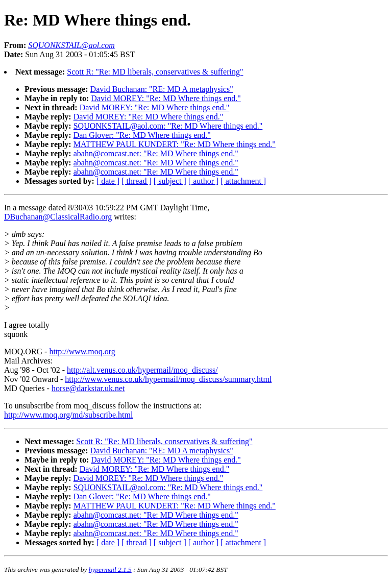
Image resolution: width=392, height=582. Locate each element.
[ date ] (108, 181)
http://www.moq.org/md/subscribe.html (68, 415)
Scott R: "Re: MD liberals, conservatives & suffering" (155, 72)
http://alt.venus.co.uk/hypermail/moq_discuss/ (142, 370)
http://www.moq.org (82, 351)
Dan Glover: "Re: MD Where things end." (142, 135)
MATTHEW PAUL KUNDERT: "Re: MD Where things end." (175, 144)
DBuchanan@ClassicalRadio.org (58, 217)
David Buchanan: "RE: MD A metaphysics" (162, 89)
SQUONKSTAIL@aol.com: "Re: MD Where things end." (168, 126)
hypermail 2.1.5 (110, 569)
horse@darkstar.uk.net (88, 388)
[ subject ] (170, 181)
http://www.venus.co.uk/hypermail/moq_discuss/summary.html (168, 379)
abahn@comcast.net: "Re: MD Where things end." (156, 153)
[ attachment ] (243, 181)
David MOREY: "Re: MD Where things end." (166, 98)
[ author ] (204, 181)
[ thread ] (137, 181)
